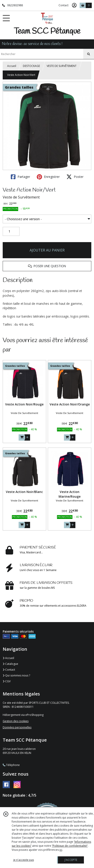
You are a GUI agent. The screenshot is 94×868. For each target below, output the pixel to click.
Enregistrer (48, 177)
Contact (63, 5)
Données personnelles (17, 727)
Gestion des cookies (16, 721)
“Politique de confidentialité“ (70, 846)
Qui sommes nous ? (16, 675)
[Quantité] (11, 231)
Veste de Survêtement (21, 197)
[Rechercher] (89, 54)
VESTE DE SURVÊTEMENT (62, 66)
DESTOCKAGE (31, 66)
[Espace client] (74, 5)
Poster (75, 177)
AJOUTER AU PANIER (47, 250)
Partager (20, 177)
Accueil (12, 66)
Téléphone (11, 765)
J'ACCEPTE (71, 860)
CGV (7, 681)
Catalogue (10, 664)
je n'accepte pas (24, 860)
